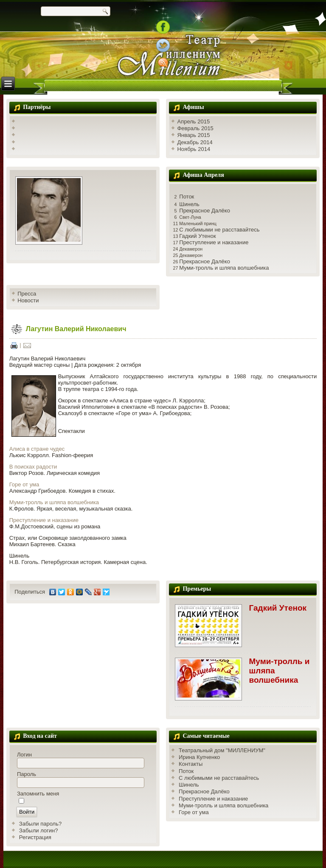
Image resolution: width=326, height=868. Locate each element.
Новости (28, 300)
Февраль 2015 (195, 128)
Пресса (27, 294)
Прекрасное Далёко (205, 211)
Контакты (191, 764)
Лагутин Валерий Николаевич (76, 329)
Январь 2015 (193, 135)
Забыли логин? (39, 830)
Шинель (189, 204)
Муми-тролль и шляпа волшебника (224, 268)
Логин (24, 755)
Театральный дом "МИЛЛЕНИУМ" (222, 750)
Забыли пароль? (40, 824)
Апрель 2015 (193, 121)
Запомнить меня (38, 794)
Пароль (27, 774)
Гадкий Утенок (197, 236)
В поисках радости (33, 467)
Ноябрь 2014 (194, 149)
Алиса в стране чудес (37, 449)
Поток (187, 197)
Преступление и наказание (214, 242)
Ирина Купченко (199, 757)
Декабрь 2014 (195, 142)
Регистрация (35, 837)
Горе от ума (24, 484)
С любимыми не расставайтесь (219, 230)
